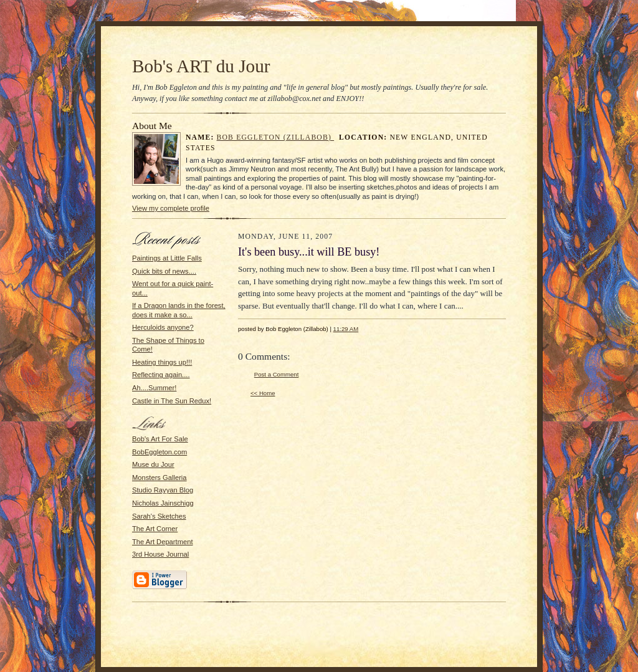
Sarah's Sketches (159, 516)
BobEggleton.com (159, 452)
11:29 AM (346, 329)
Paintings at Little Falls (167, 258)
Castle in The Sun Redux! (172, 401)
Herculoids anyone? (163, 327)
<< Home (263, 393)
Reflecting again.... (161, 375)
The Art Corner (155, 529)
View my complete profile (171, 208)
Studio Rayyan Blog (163, 490)
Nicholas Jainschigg (163, 503)
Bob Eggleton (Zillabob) (276, 137)
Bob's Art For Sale (160, 439)
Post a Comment (277, 374)
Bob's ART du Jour (201, 66)
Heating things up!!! (162, 362)
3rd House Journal (160, 554)
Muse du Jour (153, 464)
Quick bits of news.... (164, 271)
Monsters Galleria (159, 478)
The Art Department (163, 542)
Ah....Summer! (154, 388)
